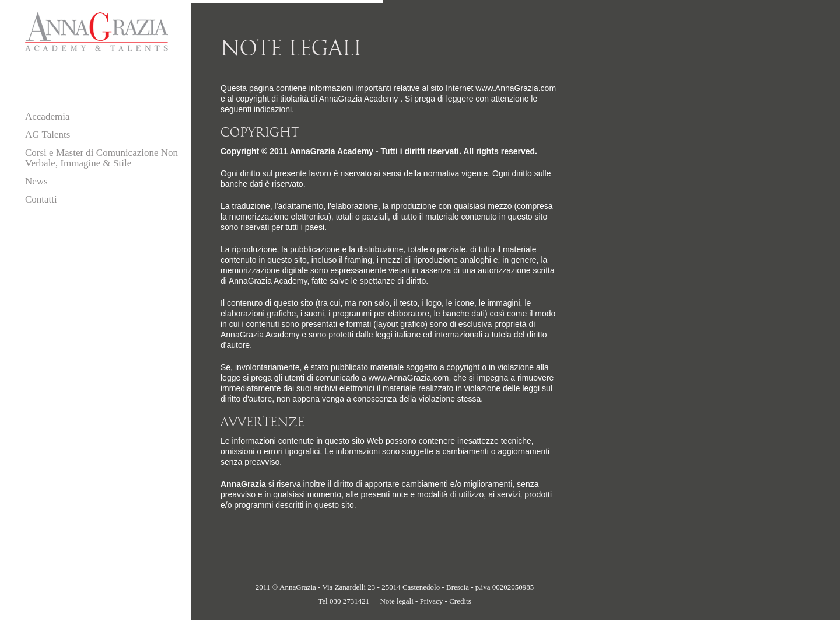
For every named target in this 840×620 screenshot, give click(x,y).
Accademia (47, 116)
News (36, 181)
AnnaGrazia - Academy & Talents (97, 32)
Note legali (396, 601)
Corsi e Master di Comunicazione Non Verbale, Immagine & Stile (101, 158)
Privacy (432, 601)
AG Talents (48, 135)
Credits (460, 601)
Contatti (41, 199)
